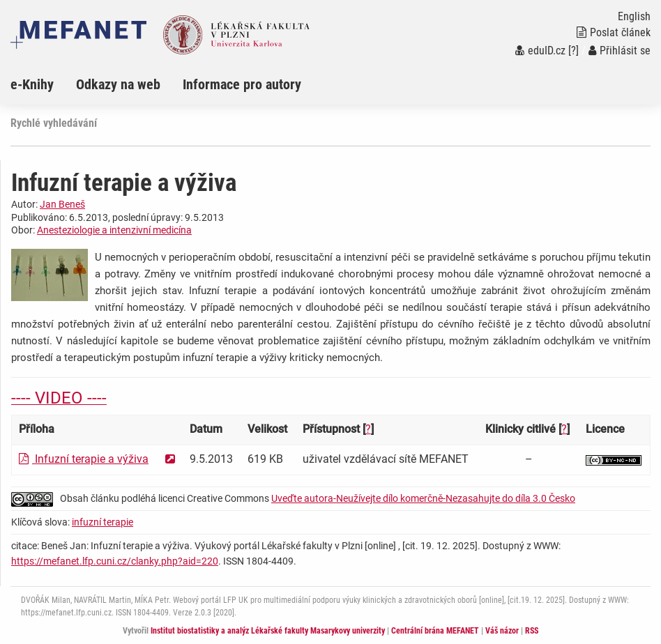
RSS (532, 631)
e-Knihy (32, 84)
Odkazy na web (118, 84)
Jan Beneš (62, 204)
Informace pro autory (242, 84)
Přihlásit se (620, 51)
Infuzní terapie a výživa (84, 459)
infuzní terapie (102, 522)
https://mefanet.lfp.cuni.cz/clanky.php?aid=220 (115, 561)
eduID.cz (540, 51)
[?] (573, 51)
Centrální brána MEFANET (435, 631)
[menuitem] (43, 84)
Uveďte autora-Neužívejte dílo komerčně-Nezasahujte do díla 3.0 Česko (423, 498)
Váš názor (502, 631)
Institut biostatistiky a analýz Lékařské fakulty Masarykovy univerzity (268, 631)
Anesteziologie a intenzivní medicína (114, 230)
